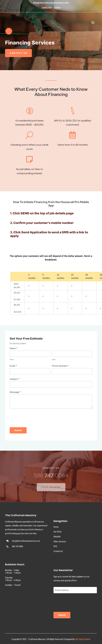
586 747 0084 (17, 546)
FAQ (55, 546)
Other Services (60, 542)
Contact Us (18, 53)
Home (56, 527)
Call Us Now (51, 491)
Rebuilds (57, 537)
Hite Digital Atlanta (83, 639)
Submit (18, 430)
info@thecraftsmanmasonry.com (51, 3)
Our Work (57, 532)
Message (15, 392)
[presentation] (32, 417)
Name (14, 348)
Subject (15, 379)
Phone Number (61, 366)
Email (13, 366)
